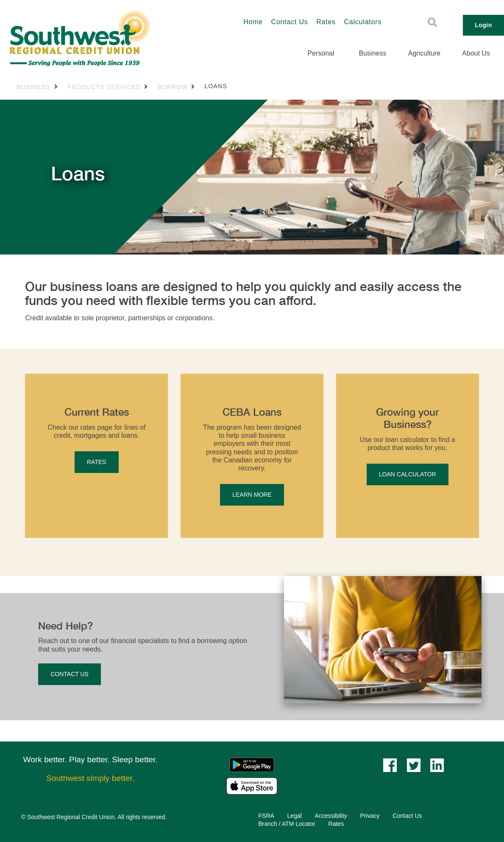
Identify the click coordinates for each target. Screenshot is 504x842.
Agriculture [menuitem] (424, 53)
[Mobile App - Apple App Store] (252, 785)
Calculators (363, 22)
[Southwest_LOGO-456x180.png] (106, 39)
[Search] (432, 22)
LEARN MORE (252, 495)
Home (253, 22)
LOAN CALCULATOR (408, 474)
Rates (326, 22)
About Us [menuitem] (476, 53)
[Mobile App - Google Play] (252, 764)
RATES (97, 462)
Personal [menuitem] (321, 53)
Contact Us (290, 22)
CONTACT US (70, 674)
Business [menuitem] (373, 53)
